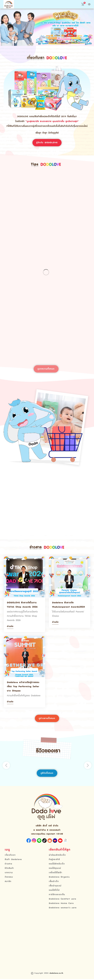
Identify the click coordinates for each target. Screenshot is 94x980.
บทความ (9, 874)
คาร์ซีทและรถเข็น (57, 896)
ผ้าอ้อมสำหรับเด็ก (57, 856)
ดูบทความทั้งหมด (46, 369)
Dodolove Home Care (61, 904)
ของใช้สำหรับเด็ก (57, 865)
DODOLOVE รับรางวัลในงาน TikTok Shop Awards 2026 (22, 605)
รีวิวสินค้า (9, 869)
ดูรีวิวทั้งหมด (47, 774)
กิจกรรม (9, 878)
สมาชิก (8, 882)
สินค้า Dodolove (13, 860)
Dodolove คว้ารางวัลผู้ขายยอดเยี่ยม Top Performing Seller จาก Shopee (23, 687)
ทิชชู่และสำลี (54, 860)
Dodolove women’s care (63, 909)
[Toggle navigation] (89, 4)
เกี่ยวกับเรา (10, 856)
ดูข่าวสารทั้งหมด (47, 719)
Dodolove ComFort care (63, 900)
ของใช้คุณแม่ (55, 869)
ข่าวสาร (8, 865)
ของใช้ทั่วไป (54, 891)
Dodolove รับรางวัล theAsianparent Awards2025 (68, 605)
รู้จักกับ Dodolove (47, 143)
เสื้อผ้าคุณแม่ (55, 887)
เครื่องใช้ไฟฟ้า (56, 874)
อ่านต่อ (10, 627)
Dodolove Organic (59, 878)
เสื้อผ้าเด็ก (54, 882)
